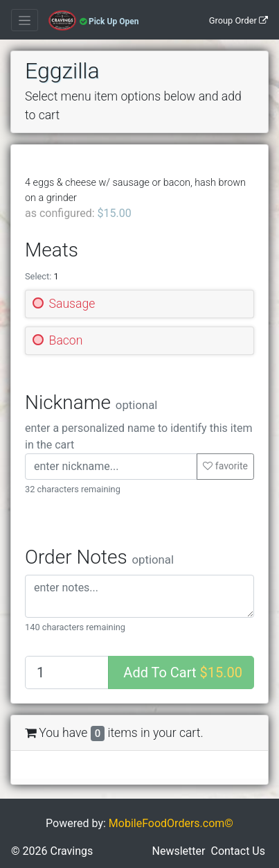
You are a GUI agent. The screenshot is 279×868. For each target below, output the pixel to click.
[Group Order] (236, 20)
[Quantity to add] (67, 672)
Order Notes (99, 557)
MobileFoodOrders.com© (171, 834)
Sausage (72, 304)
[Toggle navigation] (25, 20)
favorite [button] (225, 466)
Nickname (91, 402)
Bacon (66, 340)
